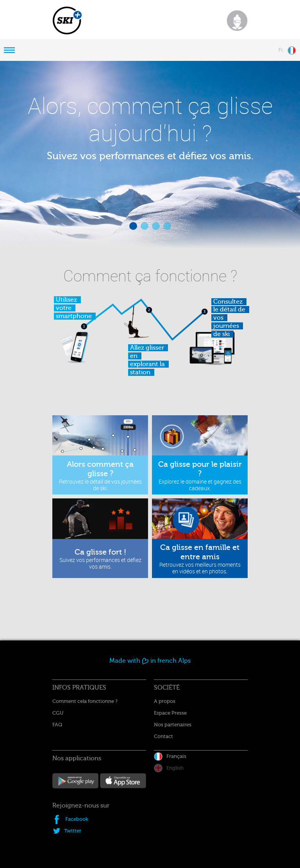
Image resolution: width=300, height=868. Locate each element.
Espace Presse (170, 713)
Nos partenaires (173, 725)
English (175, 768)
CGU (58, 713)
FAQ (57, 725)
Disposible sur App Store (123, 782)
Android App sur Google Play (75, 782)
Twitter (73, 831)
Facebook (77, 819)
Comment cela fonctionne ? (85, 701)
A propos (165, 701)
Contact (163, 736)
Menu (9, 50)
